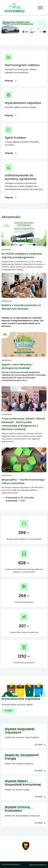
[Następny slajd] (39, 29)
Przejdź (8, 711)
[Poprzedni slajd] (31, 29)
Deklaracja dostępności (38, 865)
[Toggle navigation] (40, 8)
